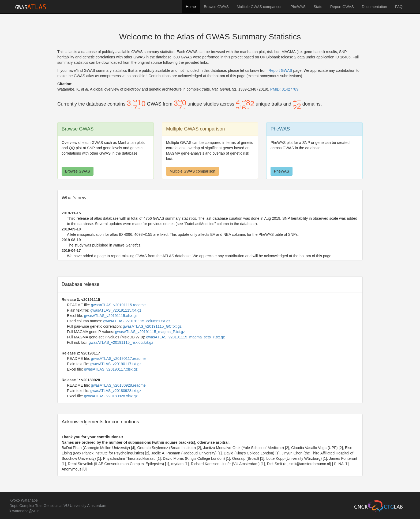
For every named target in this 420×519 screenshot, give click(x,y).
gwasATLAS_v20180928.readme (118, 385)
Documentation (374, 7)
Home (191, 7)
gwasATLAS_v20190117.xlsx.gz (111, 369)
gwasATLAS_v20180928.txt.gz (116, 391)
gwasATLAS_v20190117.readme (118, 359)
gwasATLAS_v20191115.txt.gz (116, 310)
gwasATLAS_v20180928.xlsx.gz (111, 396)
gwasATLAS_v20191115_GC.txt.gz (152, 326)
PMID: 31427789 (284, 89)
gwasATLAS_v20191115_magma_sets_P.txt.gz (186, 337)
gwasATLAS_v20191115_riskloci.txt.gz (121, 342)
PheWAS (298, 7)
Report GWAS (342, 7)
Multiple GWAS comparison (260, 7)
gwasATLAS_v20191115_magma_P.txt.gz (150, 332)
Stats (318, 7)
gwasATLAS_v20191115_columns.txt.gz (137, 321)
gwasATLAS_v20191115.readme (118, 305)
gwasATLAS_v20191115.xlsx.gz (111, 316)
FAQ (399, 7)
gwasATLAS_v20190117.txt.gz (116, 364)
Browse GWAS (216, 7)
